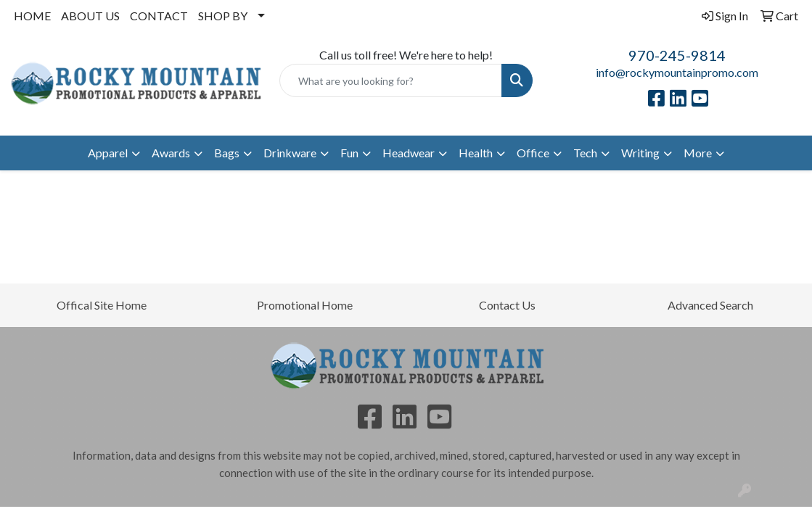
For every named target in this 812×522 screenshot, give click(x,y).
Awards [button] (171, 153)
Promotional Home (305, 305)
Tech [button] (585, 153)
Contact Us (507, 305)
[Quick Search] (391, 80)
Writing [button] (640, 153)
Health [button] (476, 153)
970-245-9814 (677, 55)
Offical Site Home (102, 305)
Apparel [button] (108, 153)
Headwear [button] (409, 153)
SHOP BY (223, 16)
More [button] (698, 153)
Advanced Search (710, 305)
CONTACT (159, 16)
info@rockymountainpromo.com (677, 72)
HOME (32, 16)
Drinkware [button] (290, 153)
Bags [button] (227, 153)
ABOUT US (90, 16)
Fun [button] (349, 153)
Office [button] (533, 153)
